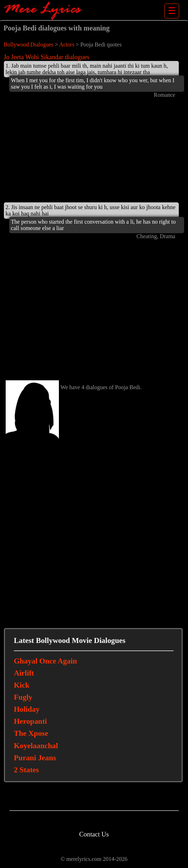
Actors (67, 44)
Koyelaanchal (36, 746)
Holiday (27, 709)
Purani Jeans (35, 758)
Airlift (24, 673)
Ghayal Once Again (45, 661)
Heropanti (30, 721)
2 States (26, 770)
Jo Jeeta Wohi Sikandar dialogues (47, 57)
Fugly (23, 697)
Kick (22, 685)
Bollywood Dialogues (29, 44)
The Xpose (31, 733)
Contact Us (94, 834)
